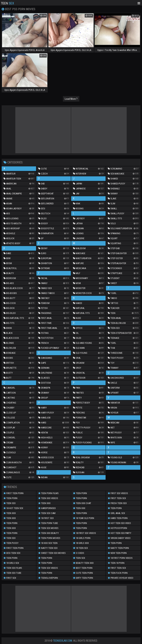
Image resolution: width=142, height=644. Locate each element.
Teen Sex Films (13, 568)
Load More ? (71, 99)
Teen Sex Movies (48, 528)
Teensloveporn (48, 578)
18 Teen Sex (80, 548)
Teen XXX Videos (48, 498)
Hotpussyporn (117, 528)
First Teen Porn (13, 493)
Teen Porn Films (48, 493)
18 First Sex (46, 518)
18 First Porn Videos (120, 558)
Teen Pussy (11, 543)
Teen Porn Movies (49, 538)
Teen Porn (10, 523)
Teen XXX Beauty (49, 533)
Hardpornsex (47, 508)
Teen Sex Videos (48, 568)
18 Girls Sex (11, 563)
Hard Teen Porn (118, 518)
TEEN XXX (10, 528)
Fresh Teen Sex (117, 503)
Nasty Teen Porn (118, 548)
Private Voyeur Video (121, 578)
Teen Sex (10, 503)
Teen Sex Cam (47, 513)
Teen (7, 3)
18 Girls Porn (82, 538)
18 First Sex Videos (84, 533)
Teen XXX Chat (82, 503)
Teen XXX (10, 513)
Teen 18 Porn (116, 563)
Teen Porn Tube (48, 523)
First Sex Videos (118, 493)
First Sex (10, 578)
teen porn (10, 498)
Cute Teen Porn (83, 573)
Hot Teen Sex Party (120, 533)
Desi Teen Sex (12, 553)
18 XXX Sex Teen (48, 543)
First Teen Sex (117, 498)
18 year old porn (84, 518)
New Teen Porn (117, 553)
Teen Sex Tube (12, 573)
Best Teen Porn (83, 568)
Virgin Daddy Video (119, 538)
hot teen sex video (119, 523)
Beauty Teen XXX (83, 563)
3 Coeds (79, 553)
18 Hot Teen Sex (13, 508)
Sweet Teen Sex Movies (52, 553)
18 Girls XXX (81, 543)
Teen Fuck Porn (118, 573)
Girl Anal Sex (116, 513)
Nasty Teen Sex (48, 548)
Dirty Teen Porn (83, 578)
